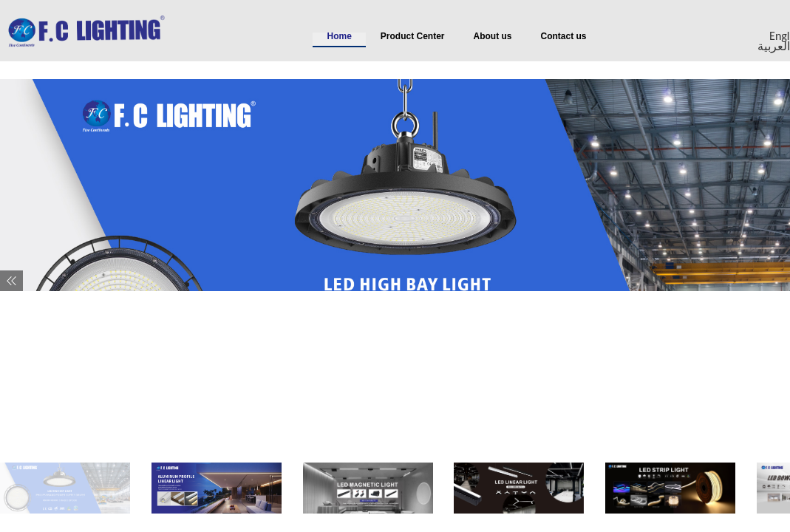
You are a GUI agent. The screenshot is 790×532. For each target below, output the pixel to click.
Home (340, 36)
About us (493, 36)
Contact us (564, 36)
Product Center (413, 36)
